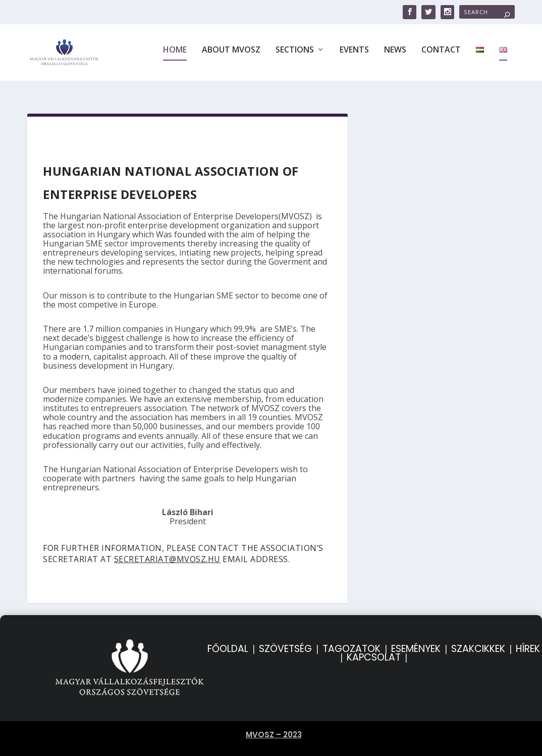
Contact (441, 56)
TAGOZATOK (351, 642)
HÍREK (528, 642)
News (395, 56)
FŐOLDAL (228, 642)
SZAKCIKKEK (478, 642)
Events (354, 56)
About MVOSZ (231, 56)
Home (175, 56)
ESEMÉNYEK (416, 642)
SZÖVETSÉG (285, 642)
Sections (295, 56)
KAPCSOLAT (374, 651)
